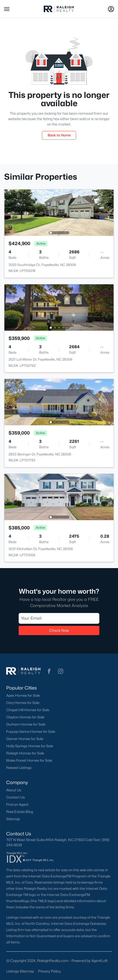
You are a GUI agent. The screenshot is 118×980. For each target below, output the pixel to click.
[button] (7, 9)
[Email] (59, 618)
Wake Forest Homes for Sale (29, 760)
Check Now (59, 630)
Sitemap (13, 819)
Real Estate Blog (20, 812)
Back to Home (59, 135)
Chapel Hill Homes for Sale (28, 710)
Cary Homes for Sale (23, 703)
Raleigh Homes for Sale (25, 753)
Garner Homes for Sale (25, 739)
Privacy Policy (49, 971)
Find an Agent (17, 804)
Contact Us (16, 797)
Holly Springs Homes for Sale (30, 746)
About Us (14, 790)
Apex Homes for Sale (23, 695)
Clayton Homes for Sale (25, 717)
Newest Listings (19, 768)
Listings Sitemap (20, 971)
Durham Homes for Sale (26, 724)
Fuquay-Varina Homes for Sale (31, 732)
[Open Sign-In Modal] (111, 9)
